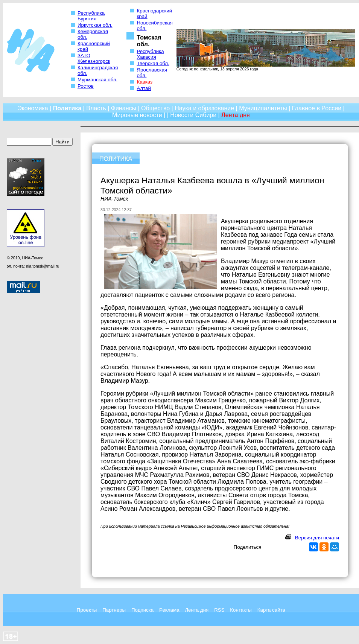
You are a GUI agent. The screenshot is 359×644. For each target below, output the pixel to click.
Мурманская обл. (97, 80)
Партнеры (114, 610)
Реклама (169, 610)
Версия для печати (317, 538)
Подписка (142, 610)
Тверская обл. (153, 63)
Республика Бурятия (91, 16)
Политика (67, 108)
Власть (96, 108)
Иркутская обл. (95, 25)
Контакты (241, 610)
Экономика (33, 108)
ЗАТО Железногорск (94, 58)
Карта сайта (271, 610)
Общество (155, 108)
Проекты (87, 610)
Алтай (144, 88)
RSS (219, 610)
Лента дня (197, 610)
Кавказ (145, 82)
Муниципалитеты (263, 108)
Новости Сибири (193, 115)
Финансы (124, 108)
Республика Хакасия (150, 54)
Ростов (86, 86)
